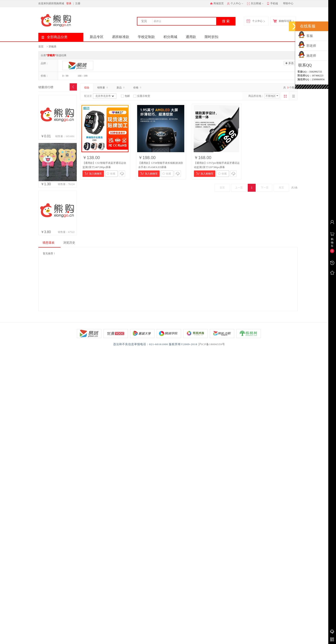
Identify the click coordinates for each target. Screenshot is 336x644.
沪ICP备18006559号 (212, 344)
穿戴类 (52, 47)
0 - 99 (65, 76)
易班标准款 (121, 37)
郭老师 (307, 46)
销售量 (103, 88)
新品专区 (97, 37)
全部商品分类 (55, 37)
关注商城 (256, 4)
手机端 (272, 4)
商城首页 (217, 3)
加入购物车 (93, 174)
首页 (41, 47)
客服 (306, 36)
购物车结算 (283, 21)
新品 (121, 88)
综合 (87, 88)
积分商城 (170, 37)
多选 (289, 63)
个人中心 (236, 4)
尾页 (281, 188)
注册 (78, 3)
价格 (138, 88)
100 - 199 (82, 76)
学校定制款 (146, 37)
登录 (69, 3)
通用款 (191, 37)
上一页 (239, 188)
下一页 (265, 188)
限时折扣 (211, 37)
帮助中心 (288, 3)
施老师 (307, 56)
